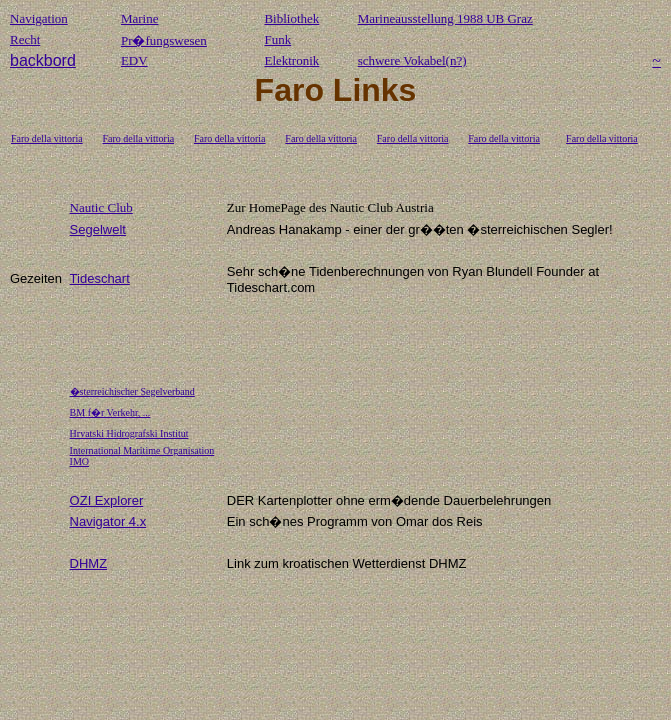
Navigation (39, 18)
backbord (43, 60)
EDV (134, 60)
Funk (277, 39)
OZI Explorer (107, 500)
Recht (25, 39)
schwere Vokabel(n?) (412, 60)
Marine (140, 18)
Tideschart (100, 278)
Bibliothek (291, 18)
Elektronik (291, 60)
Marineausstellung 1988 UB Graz (445, 18)
